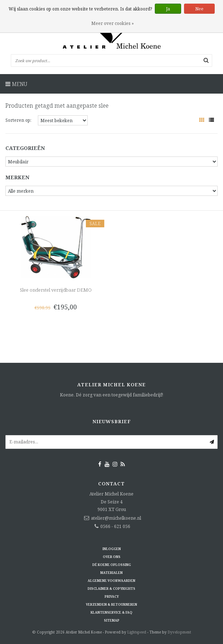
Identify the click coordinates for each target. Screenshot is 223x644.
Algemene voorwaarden (111, 581)
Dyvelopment (180, 632)
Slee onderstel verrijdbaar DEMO (56, 290)
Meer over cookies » (113, 23)
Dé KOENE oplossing (112, 565)
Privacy (112, 596)
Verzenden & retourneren (111, 604)
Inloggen (112, 549)
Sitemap (112, 620)
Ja (168, 9)
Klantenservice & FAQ (111, 612)
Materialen (111, 573)
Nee (199, 9)
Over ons (112, 557)
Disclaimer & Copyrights (111, 589)
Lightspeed (137, 632)
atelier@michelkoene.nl (116, 518)
